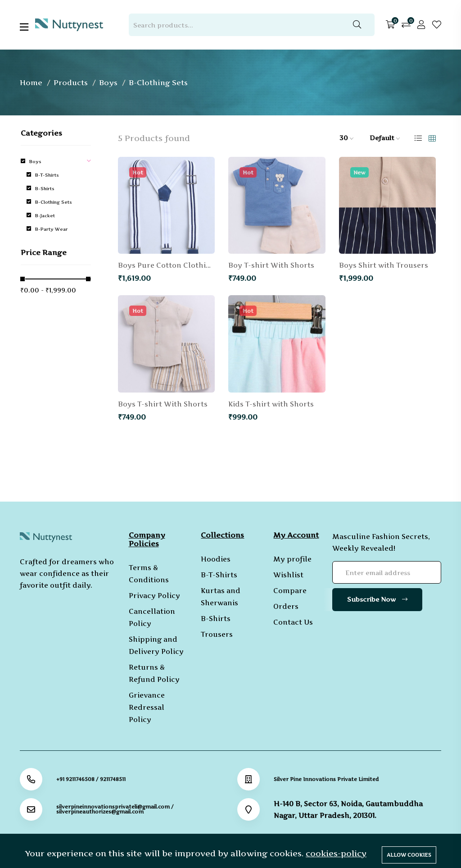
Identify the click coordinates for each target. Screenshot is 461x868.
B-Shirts (216, 619)
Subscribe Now (377, 599)
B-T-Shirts (219, 575)
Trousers (217, 634)
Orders (286, 606)
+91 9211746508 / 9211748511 (91, 779)
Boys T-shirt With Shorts (163, 404)
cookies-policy (336, 853)
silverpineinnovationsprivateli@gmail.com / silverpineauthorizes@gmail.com (115, 809)
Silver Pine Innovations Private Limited (326, 779)
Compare (290, 591)
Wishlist (288, 575)
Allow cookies (409, 855)
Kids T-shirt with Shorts (271, 404)
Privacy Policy (154, 596)
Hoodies (216, 559)
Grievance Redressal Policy (147, 707)
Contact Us (293, 622)
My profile (292, 559)
